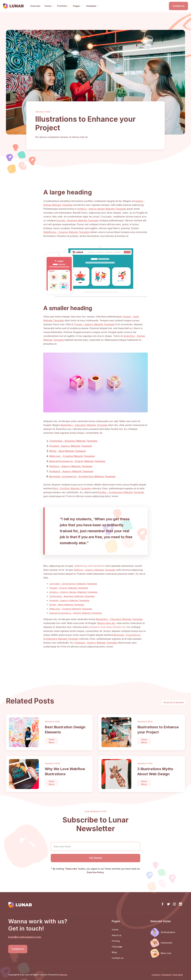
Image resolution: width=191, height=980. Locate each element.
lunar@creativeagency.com (25, 937)
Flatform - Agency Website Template (71, 466)
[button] (49, 6)
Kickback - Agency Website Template (71, 471)
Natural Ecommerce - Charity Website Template (77, 461)
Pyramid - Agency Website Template (71, 446)
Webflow (63, 975)
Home (115, 930)
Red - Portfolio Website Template (72, 488)
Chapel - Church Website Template (69, 588)
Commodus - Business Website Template (73, 441)
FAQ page (117, 947)
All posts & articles (174, 702)
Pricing (116, 941)
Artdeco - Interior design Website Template (102, 209)
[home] (15, 6)
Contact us (178, 6)
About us (117, 935)
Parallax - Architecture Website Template (121, 492)
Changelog (166, 975)
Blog (114, 952)
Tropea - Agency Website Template (94, 324)
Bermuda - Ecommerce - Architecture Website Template (82, 476)
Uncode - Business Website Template (77, 220)
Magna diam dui (106, 623)
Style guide (178, 975)
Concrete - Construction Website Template (73, 584)
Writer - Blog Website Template (68, 451)
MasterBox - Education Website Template (84, 425)
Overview (35, 6)
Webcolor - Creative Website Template (72, 456)
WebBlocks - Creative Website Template (66, 232)
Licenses (156, 975)
